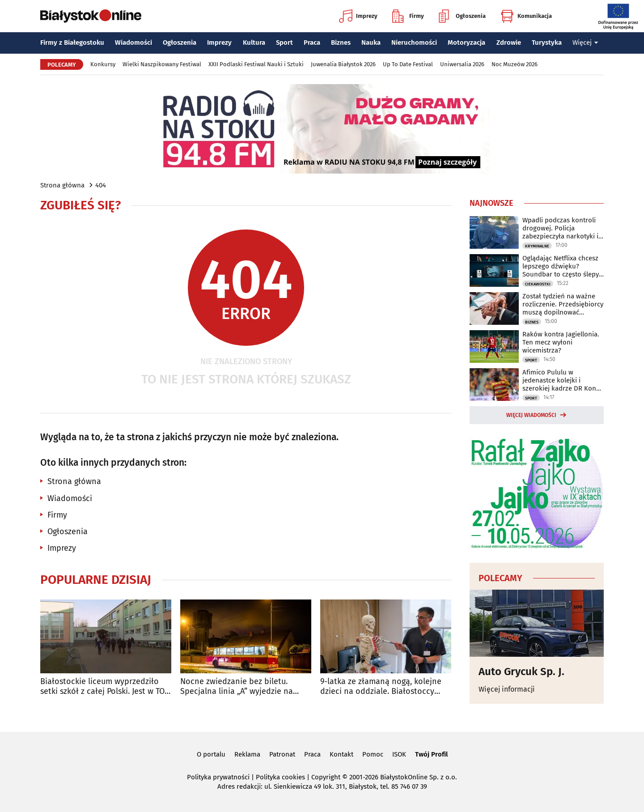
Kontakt (341, 754)
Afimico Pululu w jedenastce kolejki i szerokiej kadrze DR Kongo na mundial (563, 380)
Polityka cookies (280, 777)
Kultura (254, 43)
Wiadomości (133, 43)
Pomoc (373, 754)
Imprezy (358, 16)
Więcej (585, 43)
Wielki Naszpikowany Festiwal (162, 64)
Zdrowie (509, 43)
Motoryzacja (466, 43)
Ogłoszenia (462, 16)
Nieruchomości (414, 43)
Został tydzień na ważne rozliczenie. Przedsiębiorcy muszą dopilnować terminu (563, 304)
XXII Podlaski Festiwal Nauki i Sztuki (256, 64)
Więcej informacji (507, 689)
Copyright (326, 777)
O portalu (211, 754)
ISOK (399, 754)
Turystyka (547, 43)
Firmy (408, 16)
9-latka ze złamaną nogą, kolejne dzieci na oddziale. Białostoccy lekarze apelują (381, 687)
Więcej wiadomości (531, 415)
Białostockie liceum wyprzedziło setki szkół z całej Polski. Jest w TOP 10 (105, 687)
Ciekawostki (538, 284)
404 (101, 185)
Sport (284, 43)
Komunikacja (526, 16)
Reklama (247, 754)
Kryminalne (537, 246)
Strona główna (62, 185)
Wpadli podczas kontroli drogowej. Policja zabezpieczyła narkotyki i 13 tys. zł (560, 228)
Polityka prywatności (218, 777)
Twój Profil (431, 754)
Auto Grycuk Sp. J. (521, 672)
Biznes (341, 43)
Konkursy (103, 64)
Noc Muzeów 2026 (515, 64)
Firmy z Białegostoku (72, 43)
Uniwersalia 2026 (462, 64)
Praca (312, 43)
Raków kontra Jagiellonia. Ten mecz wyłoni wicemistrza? (561, 342)
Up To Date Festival (408, 64)
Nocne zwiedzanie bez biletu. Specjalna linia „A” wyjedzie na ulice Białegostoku (237, 687)
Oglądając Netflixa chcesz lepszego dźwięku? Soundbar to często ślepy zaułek (561, 266)
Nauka (371, 43)
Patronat (282, 754)
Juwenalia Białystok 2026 (343, 64)
